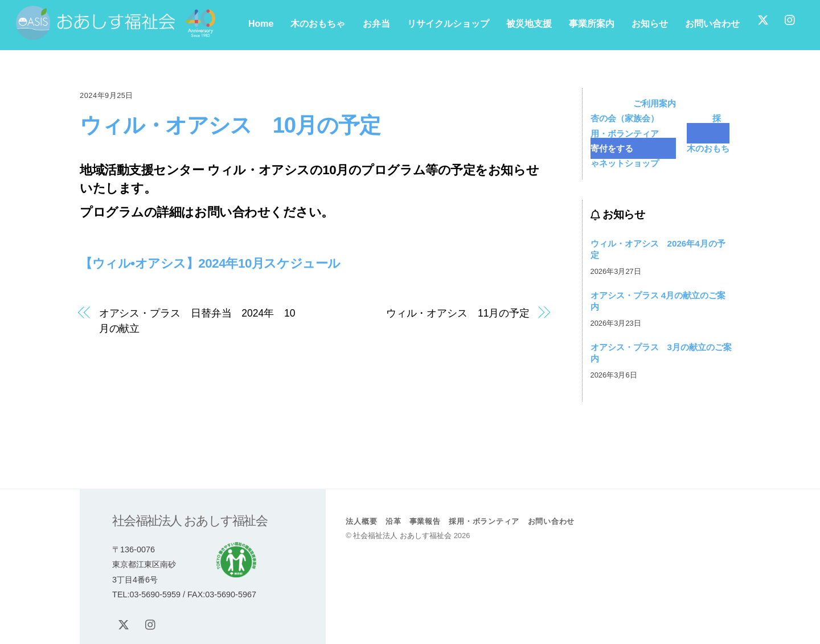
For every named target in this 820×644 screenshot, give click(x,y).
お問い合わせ (712, 24)
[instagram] (790, 19)
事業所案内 (592, 24)
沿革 (393, 521)
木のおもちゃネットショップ (660, 156)
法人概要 (361, 521)
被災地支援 (529, 24)
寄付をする (660, 140)
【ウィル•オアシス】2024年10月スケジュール (210, 263)
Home (261, 24)
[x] (763, 19)
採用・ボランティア (656, 126)
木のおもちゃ (318, 24)
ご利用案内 (655, 103)
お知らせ (650, 24)
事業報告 (425, 521)
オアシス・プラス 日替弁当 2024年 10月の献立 (197, 321)
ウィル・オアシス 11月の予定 (458, 313)
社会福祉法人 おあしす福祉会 (402, 536)
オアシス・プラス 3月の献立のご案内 (661, 353)
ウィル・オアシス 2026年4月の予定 (658, 249)
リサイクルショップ (448, 24)
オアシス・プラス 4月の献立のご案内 (658, 301)
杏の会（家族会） (673, 111)
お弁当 (376, 24)
